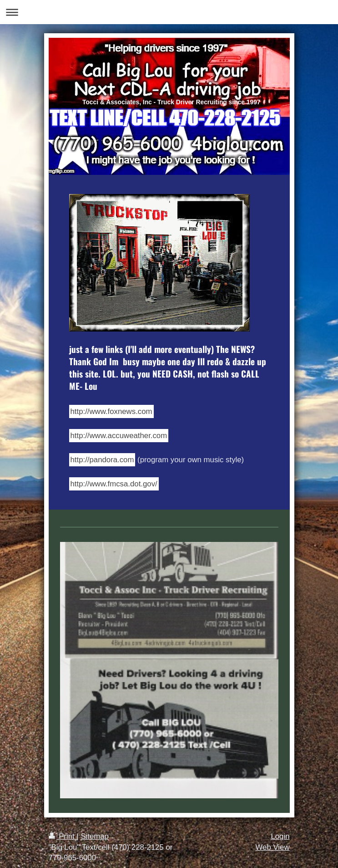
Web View (273, 847)
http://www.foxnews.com (111, 411)
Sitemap (95, 836)
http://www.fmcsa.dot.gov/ (114, 484)
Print (63, 836)
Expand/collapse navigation (169, 12)
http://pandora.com (102, 460)
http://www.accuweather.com (119, 436)
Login (280, 836)
